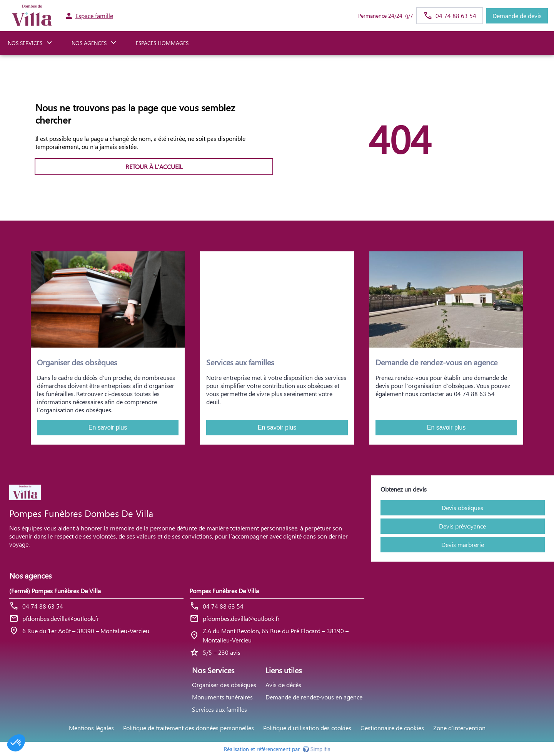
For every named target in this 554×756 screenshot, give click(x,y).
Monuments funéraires (222, 697)
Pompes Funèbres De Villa (224, 591)
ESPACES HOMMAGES (162, 43)
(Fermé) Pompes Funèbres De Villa (55, 591)
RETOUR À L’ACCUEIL (154, 166)
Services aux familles (219, 709)
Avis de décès (283, 685)
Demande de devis (517, 16)
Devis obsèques (462, 508)
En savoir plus (108, 427)
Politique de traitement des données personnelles (189, 728)
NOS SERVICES (25, 43)
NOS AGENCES (89, 43)
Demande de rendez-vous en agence (314, 697)
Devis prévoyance (462, 526)
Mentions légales (91, 728)
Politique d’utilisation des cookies (307, 728)
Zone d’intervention (459, 728)
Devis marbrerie (463, 544)
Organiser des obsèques (224, 685)
